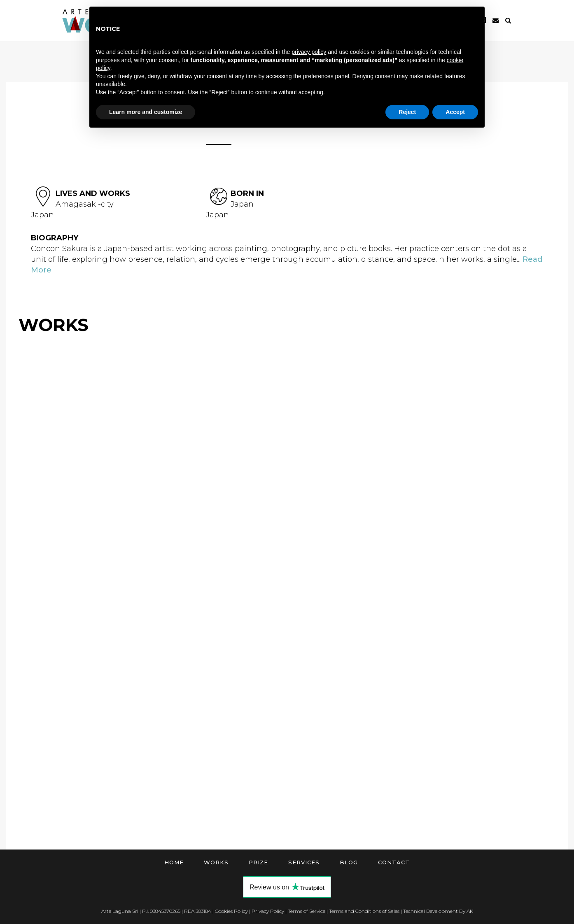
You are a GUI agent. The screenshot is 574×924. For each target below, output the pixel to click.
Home (174, 862)
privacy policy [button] (309, 52)
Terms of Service (307, 911)
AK (470, 911)
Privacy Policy (268, 911)
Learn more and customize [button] (146, 112)
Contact (394, 862)
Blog (349, 862)
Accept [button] (455, 112)
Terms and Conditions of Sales (364, 911)
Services (304, 862)
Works (216, 862)
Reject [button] (407, 112)
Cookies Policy (231, 911)
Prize (258, 862)
